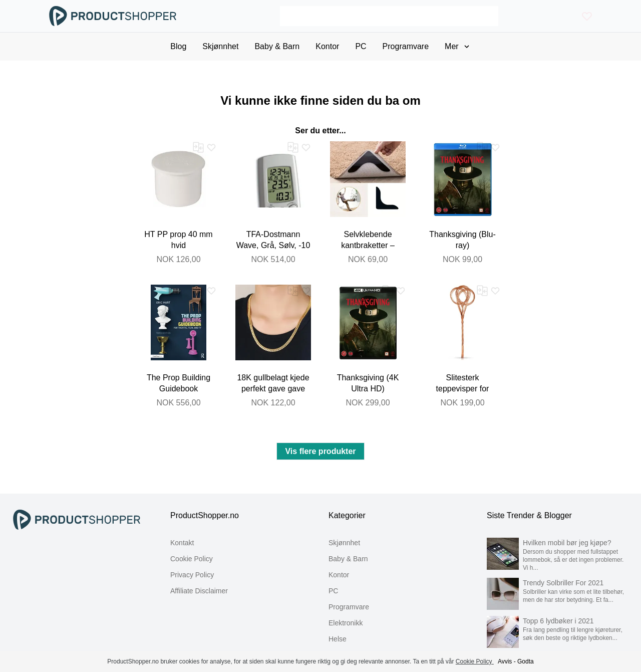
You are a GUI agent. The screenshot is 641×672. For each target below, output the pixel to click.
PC (333, 591)
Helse (338, 639)
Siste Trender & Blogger (529, 515)
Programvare (349, 607)
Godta (526, 661)
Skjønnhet (344, 543)
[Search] (389, 16)
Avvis (505, 661)
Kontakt (182, 543)
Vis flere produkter (320, 451)
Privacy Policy (192, 575)
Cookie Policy (192, 559)
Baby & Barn (348, 559)
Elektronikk (346, 623)
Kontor (339, 575)
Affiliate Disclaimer (199, 591)
